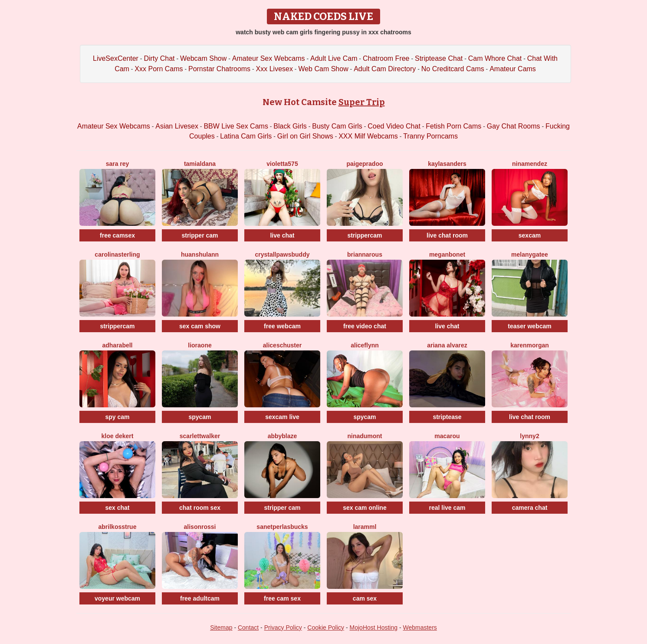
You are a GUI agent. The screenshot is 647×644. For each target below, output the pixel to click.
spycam (200, 417)
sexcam (530, 235)
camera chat (530, 508)
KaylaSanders (447, 164)
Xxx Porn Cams (159, 69)
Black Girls (290, 126)
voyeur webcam (117, 598)
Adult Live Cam (334, 58)
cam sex (365, 598)
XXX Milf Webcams (368, 136)
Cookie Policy (326, 627)
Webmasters (420, 627)
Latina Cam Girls (246, 136)
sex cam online (365, 508)
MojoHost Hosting (374, 627)
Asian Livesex (177, 126)
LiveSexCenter (116, 58)
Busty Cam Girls (337, 126)
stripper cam (200, 235)
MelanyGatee (530, 254)
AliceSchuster (282, 345)
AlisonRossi (200, 527)
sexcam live (282, 417)
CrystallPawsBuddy (282, 254)
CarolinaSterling (117, 254)
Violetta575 (282, 164)
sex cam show (200, 326)
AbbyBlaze (282, 436)
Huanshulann (200, 254)
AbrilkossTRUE (118, 527)
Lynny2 (529, 436)
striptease (447, 417)
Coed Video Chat (394, 126)
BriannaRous (365, 254)
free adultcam (200, 598)
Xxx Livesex (274, 69)
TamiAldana (200, 164)
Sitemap (221, 627)
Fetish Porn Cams (453, 126)
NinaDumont (365, 436)
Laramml (365, 527)
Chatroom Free (386, 58)
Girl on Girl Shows (305, 136)
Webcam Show (203, 58)
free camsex (117, 235)
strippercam (365, 235)
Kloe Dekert (118, 436)
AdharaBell (117, 345)
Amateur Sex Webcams (269, 58)
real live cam (447, 508)
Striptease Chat (439, 58)
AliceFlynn (365, 345)
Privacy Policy (283, 627)
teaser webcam (529, 326)
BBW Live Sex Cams (236, 126)
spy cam (117, 417)
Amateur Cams (513, 69)
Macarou (447, 436)
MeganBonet (447, 254)
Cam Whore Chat (495, 58)
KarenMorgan (530, 345)
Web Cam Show (323, 69)
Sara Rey (118, 164)
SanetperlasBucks (282, 527)
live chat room (447, 235)
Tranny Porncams (430, 136)
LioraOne (200, 345)
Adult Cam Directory (385, 69)
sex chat (117, 508)
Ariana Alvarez (447, 345)
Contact (248, 627)
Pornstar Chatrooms (219, 69)
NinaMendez (530, 164)
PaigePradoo (365, 164)
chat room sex (200, 508)
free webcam (282, 326)
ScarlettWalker (200, 436)
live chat (282, 235)
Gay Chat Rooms (514, 126)
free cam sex (282, 598)
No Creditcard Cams (453, 69)
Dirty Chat (159, 58)
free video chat (365, 326)
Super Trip (362, 102)
